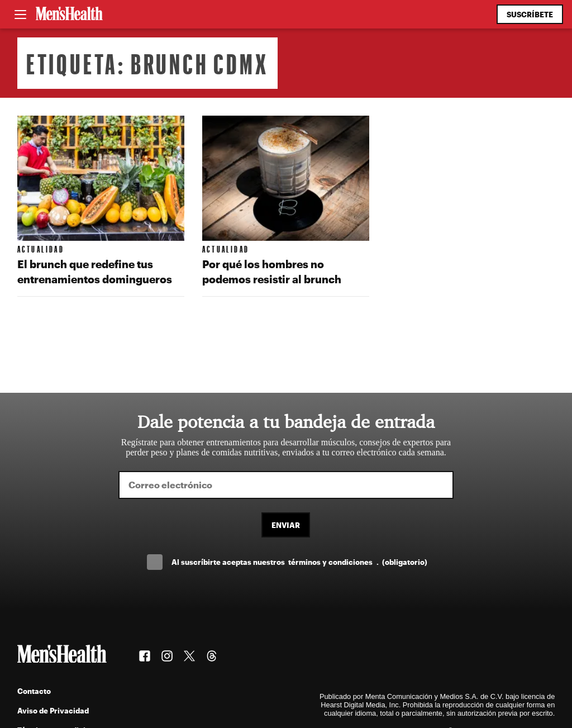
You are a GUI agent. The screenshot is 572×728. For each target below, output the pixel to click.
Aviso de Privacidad (53, 710)
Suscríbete (530, 14)
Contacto (34, 691)
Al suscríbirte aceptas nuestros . (299, 562)
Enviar (286, 525)
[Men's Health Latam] (69, 15)
